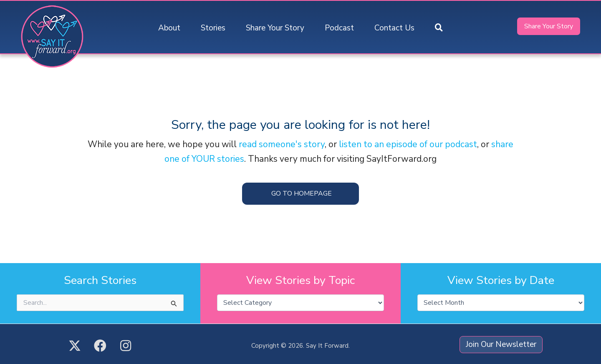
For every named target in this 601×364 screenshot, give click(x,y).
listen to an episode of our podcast (408, 144)
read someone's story (282, 144)
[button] (439, 28)
